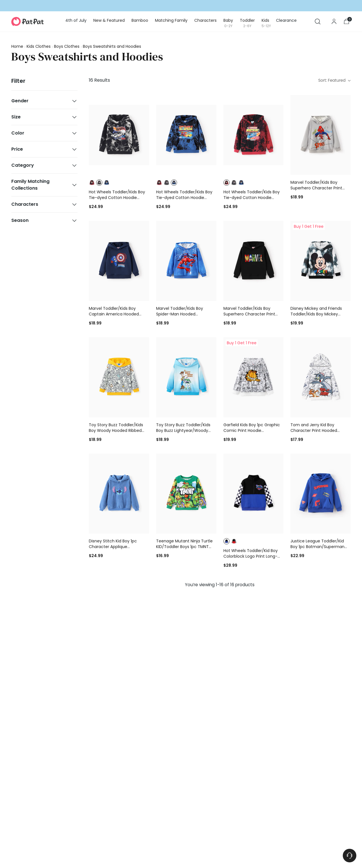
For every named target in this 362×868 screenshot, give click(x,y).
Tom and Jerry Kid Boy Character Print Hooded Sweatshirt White (314, 430)
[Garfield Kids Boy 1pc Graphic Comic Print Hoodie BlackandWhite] (254, 377)
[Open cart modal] (346, 21)
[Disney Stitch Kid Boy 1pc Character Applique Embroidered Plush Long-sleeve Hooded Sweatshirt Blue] (119, 494)
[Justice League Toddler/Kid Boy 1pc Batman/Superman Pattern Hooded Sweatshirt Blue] (321, 494)
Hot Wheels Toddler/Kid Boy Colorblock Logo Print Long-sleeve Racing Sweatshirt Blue (253, 556)
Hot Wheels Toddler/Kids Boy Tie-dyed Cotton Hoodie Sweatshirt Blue (184, 198)
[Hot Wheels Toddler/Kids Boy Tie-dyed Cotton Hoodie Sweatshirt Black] (119, 135)
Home (17, 46)
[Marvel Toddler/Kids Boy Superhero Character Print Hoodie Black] (254, 261)
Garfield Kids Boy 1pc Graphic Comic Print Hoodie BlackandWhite (252, 430)
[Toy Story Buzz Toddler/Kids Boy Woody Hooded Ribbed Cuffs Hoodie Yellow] (119, 377)
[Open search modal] (318, 21)
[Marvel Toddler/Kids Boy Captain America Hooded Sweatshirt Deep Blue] (119, 261)
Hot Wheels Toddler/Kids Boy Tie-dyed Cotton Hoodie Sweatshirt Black (117, 198)
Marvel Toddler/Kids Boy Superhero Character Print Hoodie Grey (316, 188)
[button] (92, 183)
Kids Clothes (39, 46)
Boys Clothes (67, 46)
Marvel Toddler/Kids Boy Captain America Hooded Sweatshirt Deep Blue (114, 314)
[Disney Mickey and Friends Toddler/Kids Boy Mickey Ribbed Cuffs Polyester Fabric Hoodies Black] (321, 261)
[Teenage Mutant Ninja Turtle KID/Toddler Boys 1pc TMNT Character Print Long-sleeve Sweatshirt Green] (186, 494)
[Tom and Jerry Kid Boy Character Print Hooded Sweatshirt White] (321, 377)
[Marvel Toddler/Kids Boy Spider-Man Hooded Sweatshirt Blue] (186, 261)
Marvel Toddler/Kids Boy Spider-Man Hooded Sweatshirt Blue (180, 314)
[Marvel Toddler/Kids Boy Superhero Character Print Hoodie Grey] (321, 135)
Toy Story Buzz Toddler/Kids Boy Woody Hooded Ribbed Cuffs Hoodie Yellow (116, 430)
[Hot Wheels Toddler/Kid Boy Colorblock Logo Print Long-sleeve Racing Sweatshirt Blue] (254, 494)
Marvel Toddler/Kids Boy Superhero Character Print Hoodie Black (249, 314)
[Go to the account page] (334, 21)
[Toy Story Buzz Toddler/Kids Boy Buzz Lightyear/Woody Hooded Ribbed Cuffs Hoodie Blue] (186, 377)
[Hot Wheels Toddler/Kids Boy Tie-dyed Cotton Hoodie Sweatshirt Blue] (186, 135)
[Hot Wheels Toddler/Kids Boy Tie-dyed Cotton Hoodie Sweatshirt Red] (254, 135)
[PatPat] (28, 21)
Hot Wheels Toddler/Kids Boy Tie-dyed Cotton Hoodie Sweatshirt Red (252, 198)
